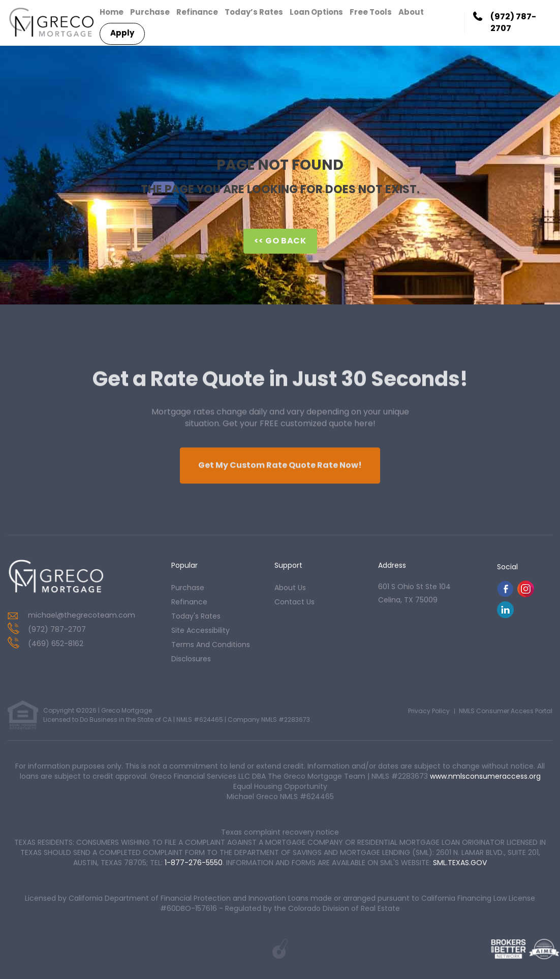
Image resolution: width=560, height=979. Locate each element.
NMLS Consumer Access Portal (506, 711)
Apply (122, 33)
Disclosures (191, 659)
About (411, 12)
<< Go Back (280, 241)
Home (112, 12)
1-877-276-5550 (194, 863)
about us (290, 588)
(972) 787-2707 (513, 23)
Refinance (197, 12)
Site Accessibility (200, 630)
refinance (189, 602)
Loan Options (316, 12)
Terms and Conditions (211, 645)
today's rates (196, 616)
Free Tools (371, 12)
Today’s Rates (254, 12)
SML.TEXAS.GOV (460, 863)
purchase (188, 588)
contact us (294, 602)
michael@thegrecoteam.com (82, 615)
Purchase (150, 12)
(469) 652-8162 (56, 644)
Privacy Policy (429, 711)
